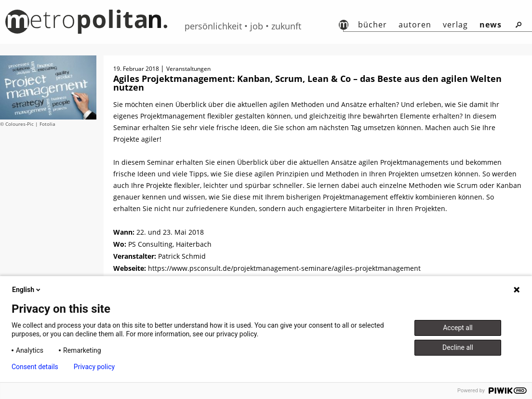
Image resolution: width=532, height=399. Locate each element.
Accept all (458, 328)
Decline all (458, 347)
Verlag (455, 25)
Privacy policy (94, 367)
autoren (415, 25)
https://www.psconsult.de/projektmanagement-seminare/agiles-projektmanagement (284, 268)
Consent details (35, 367)
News (491, 25)
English (27, 290)
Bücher (372, 25)
